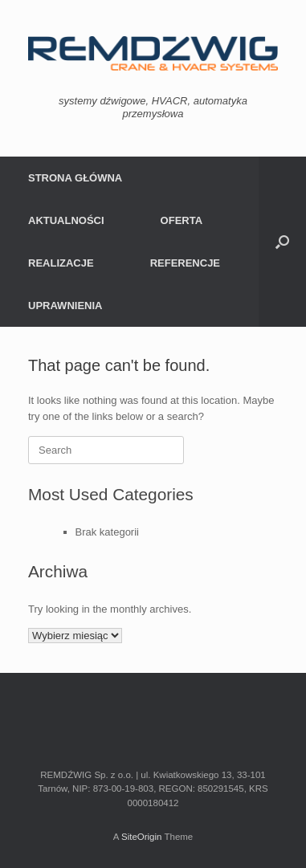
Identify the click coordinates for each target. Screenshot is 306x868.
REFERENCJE (185, 263)
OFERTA (182, 220)
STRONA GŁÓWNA (75, 178)
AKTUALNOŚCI (66, 220)
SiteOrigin (142, 837)
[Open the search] (282, 242)
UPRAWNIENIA (65, 306)
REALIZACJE (61, 263)
